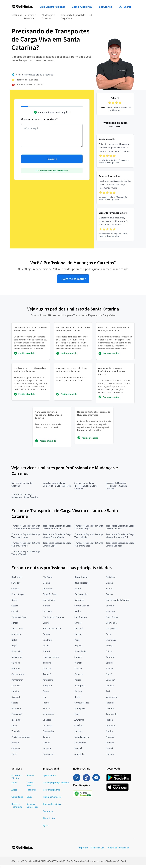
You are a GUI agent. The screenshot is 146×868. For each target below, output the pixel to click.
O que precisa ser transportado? (39, 119)
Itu (44, 697)
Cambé (109, 748)
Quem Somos (50, 775)
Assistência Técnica (17, 777)
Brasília (110, 583)
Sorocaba (110, 611)
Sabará (15, 703)
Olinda (109, 651)
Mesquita (47, 685)
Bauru (46, 691)
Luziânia (78, 731)
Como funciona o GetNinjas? (30, 84)
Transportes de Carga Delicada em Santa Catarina (25, 496)
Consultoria (17, 797)
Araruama (79, 720)
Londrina (47, 640)
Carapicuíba (112, 628)
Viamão (78, 668)
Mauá (77, 640)
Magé (77, 714)
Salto (14, 725)
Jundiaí (15, 623)
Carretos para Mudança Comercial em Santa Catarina (57, 484)
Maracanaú (17, 714)
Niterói (78, 588)
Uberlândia (111, 623)
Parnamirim (17, 680)
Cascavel (16, 697)
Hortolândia (80, 651)
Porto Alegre (18, 594)
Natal (14, 640)
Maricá (78, 680)
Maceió (46, 651)
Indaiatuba (17, 657)
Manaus (47, 606)
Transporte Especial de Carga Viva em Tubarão (26, 553)
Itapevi (78, 646)
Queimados (48, 731)
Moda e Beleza (30, 784)
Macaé (109, 674)
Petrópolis (80, 685)
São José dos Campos (53, 617)
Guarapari (111, 725)
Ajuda (46, 825)
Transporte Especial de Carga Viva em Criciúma (26, 536)
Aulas (14, 783)
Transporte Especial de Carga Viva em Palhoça (89, 544)
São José (79, 628)
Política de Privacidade (118, 848)
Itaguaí (46, 743)
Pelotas (47, 708)
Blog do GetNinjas (52, 804)
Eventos (31, 775)
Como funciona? (82, 7)
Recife (14, 600)
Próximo (52, 159)
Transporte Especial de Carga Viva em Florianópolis (57, 536)
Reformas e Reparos (30, 17)
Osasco (15, 606)
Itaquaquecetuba (51, 657)
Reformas (32, 790)
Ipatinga (16, 720)
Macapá (78, 748)
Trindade (16, 731)
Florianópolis (81, 594)
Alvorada (16, 685)
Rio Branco (17, 577)
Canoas (78, 623)
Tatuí (14, 754)
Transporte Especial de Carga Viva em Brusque (89, 527)
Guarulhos (48, 588)
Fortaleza (111, 577)
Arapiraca (16, 634)
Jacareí (109, 663)
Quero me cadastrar (73, 279)
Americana (48, 680)
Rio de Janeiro (81, 577)
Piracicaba (16, 651)
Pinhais (78, 663)
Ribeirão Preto (50, 594)
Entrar (125, 7)
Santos (109, 594)
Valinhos (16, 663)
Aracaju (109, 646)
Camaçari (111, 680)
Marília (109, 731)
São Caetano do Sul (52, 628)
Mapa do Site (49, 818)
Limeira (15, 691)
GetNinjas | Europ (52, 790)
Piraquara (16, 708)
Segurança (106, 7)
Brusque (15, 743)
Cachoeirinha (18, 674)
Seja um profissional (52, 7)
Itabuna (110, 754)
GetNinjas (17, 15)
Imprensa (83, 848)
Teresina (47, 663)
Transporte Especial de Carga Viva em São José (120, 544)
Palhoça (110, 743)
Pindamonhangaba (21, 737)
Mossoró (110, 737)
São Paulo (48, 577)
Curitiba (15, 588)
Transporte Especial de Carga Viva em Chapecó (120, 527)
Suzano (78, 634)
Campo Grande (82, 606)
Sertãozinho (80, 743)
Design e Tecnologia (17, 805)
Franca (46, 703)
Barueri (109, 588)
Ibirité (77, 697)
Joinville (110, 606)
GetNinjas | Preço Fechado (56, 783)
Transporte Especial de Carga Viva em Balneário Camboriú (26, 527)
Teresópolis (112, 714)
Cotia (109, 634)
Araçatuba (79, 754)
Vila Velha (48, 611)
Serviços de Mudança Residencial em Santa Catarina (116, 486)
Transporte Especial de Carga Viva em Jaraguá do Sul (120, 536)
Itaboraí (110, 703)
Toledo (46, 737)
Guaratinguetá (82, 737)
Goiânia (47, 583)
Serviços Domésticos (33, 805)
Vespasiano (48, 714)
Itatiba (109, 720)
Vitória (46, 623)
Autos (14, 790)
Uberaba (110, 708)
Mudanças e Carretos (48, 17)
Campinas (79, 600)
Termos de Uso (97, 848)
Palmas (110, 668)
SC (91, 15)
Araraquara (80, 708)
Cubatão (16, 748)
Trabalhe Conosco (52, 797)
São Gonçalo (81, 617)
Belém (78, 611)
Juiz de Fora (17, 628)
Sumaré (78, 657)
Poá (108, 691)
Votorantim (112, 697)
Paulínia (78, 691)
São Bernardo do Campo (118, 600)
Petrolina (48, 725)
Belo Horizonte (82, 583)
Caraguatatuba (82, 703)
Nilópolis (16, 668)
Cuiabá (15, 611)
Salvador (16, 583)
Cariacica (79, 674)
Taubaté (47, 674)
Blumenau (111, 640)
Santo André (49, 600)
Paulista (110, 685)
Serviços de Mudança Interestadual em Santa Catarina (86, 486)
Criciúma (79, 725)
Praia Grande (112, 617)
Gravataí (47, 668)
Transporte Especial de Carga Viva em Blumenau (57, 527)
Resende (47, 748)
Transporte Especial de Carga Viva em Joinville (26, 544)
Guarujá (47, 634)
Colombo (110, 657)
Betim (46, 646)
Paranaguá (48, 754)
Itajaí (14, 646)
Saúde (30, 797)
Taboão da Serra (19, 617)
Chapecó (47, 720)
